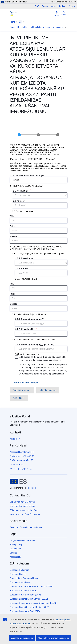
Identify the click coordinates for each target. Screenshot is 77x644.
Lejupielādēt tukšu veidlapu (25, 382)
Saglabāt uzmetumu (22, 390)
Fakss (13, 226)
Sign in (72, 6)
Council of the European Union (24, 578)
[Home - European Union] (18, 481)
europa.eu (31, 488)
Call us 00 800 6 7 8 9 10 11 (23, 502)
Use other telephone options (23, 506)
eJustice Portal (20, 416)
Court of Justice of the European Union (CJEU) (31, 586)
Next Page (18, 398)
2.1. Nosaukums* (21, 191)
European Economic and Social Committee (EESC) (33, 603)
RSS (37, 6)
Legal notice (15, 549)
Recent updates (49, 6)
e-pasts (13, 236)
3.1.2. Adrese (22, 268)
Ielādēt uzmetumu (48, 390)
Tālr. (12, 216)
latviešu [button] (57, 14)
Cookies (13, 553)
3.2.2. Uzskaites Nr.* (25, 329)
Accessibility (15, 557)
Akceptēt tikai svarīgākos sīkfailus (53, 638)
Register (62, 6)
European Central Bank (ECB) (23, 591)
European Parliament (19, 570)
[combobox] (39, 180)
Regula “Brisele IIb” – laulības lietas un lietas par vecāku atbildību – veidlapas (37, 27)
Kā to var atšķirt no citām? (63, 2)
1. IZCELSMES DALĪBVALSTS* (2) (27, 175)
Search (64, 13)
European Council (18, 574)
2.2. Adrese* (19, 201)
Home (12, 22)
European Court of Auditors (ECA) (25, 595)
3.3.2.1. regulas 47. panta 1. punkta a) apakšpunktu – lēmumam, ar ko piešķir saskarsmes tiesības (41, 358)
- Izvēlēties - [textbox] (17, 180)
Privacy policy (16, 545)
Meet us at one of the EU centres (25, 514)
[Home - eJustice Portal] (14, 14)
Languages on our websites (22, 540)
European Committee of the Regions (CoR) (29, 607)
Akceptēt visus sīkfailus (22, 638)
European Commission (20, 582)
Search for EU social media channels (27, 527)
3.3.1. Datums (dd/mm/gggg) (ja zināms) (35, 344)
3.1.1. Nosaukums (24, 258)
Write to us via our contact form (24, 510)
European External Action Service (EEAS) (29, 599)
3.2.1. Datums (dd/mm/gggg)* (30, 319)
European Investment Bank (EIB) (25, 611)
